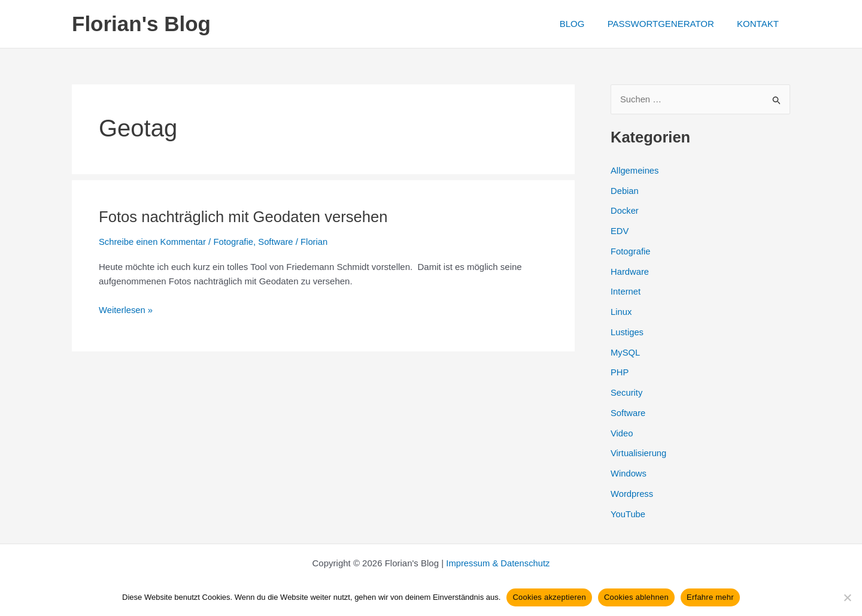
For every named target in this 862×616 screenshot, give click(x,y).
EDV (620, 231)
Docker (625, 211)
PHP (620, 373)
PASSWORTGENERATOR (668, 24)
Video (622, 433)
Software (278, 242)
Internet (626, 292)
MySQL (626, 352)
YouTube (628, 514)
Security (627, 393)
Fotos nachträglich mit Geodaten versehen (245, 217)
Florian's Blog (141, 24)
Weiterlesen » (126, 310)
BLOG (584, 24)
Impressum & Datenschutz (498, 563)
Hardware (630, 271)
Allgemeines (635, 170)
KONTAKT (760, 24)
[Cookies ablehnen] (847, 597)
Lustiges (627, 332)
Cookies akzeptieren (549, 597)
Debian (625, 191)
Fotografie (235, 242)
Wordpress (632, 494)
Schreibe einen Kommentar (153, 242)
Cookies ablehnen (636, 597)
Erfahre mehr (710, 597)
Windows (629, 474)
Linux (621, 312)
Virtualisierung (639, 453)
